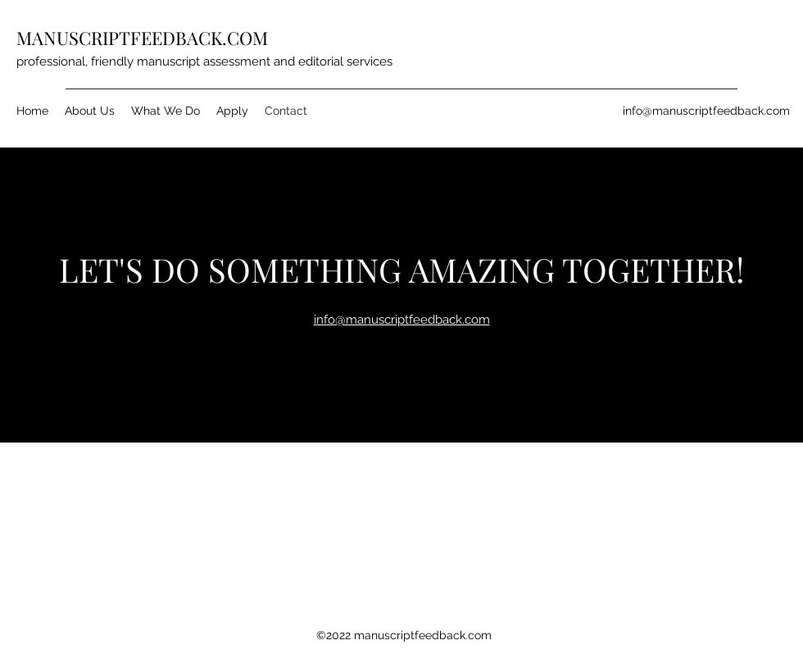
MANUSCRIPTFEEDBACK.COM (142, 38)
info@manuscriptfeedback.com (706, 111)
